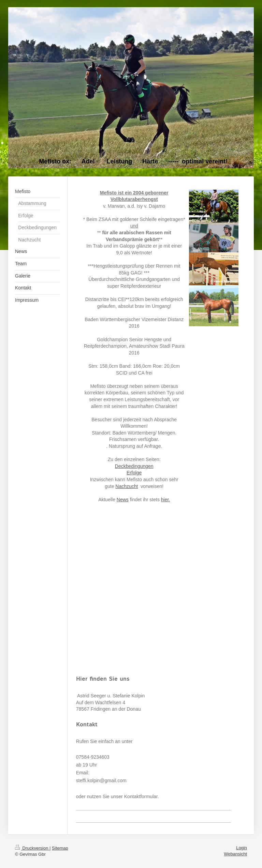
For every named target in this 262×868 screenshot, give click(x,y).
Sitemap (60, 848)
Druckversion (32, 848)
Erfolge (134, 473)
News (123, 500)
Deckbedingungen (134, 466)
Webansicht (235, 854)
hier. (165, 500)
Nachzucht (127, 486)
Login (242, 848)
